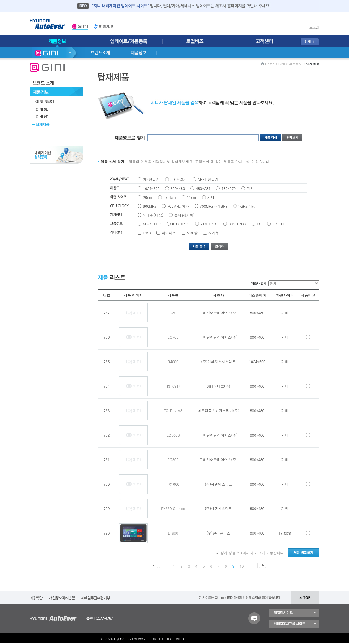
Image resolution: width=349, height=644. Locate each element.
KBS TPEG (181, 224)
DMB (147, 233)
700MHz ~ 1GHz (214, 206)
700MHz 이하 (178, 206)
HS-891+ (173, 386)
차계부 (214, 233)
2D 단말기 (151, 179)
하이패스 (169, 233)
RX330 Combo (173, 508)
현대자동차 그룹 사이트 (294, 624)
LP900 (173, 533)
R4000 (173, 362)
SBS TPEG (237, 224)
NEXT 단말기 (208, 179)
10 (242, 566)
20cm (148, 197)
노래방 (192, 233)
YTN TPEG (209, 224)
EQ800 (173, 313)
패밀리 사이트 (294, 613)
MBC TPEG (152, 224)
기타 (250, 188)
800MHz (150, 206)
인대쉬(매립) (153, 215)
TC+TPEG (280, 224)
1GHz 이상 (247, 206)
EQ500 (173, 459)
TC (259, 224)
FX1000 (173, 484)
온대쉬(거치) (184, 215)
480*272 (228, 188)
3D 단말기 (179, 179)
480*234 (203, 188)
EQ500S (173, 435)
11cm (192, 197)
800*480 (178, 188)
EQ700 (173, 337)
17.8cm (170, 197)
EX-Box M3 (173, 411)
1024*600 (151, 188)
